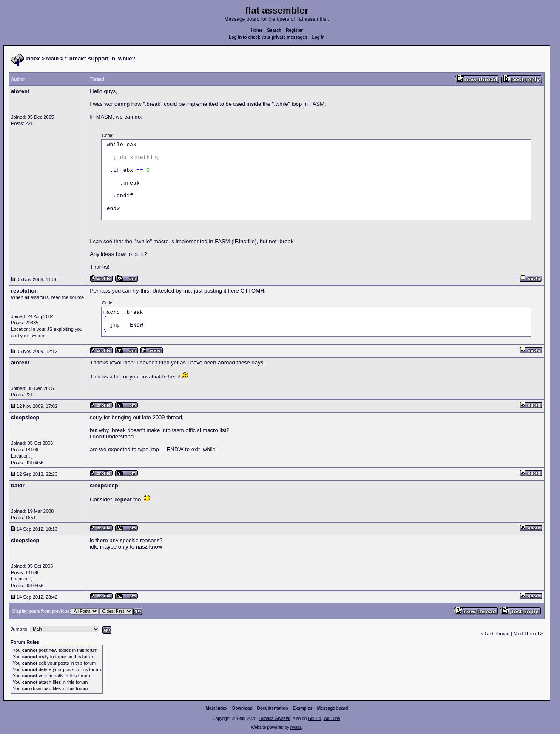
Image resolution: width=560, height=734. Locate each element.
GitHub (314, 718)
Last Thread (497, 634)
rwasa (296, 727)
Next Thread (527, 634)
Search (274, 30)
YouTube (331, 718)
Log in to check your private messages (268, 37)
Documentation (273, 708)
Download (242, 708)
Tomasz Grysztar (274, 718)
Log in (318, 37)
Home (257, 30)
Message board (333, 708)
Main (53, 58)
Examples (303, 708)
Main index (217, 708)
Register (294, 30)
